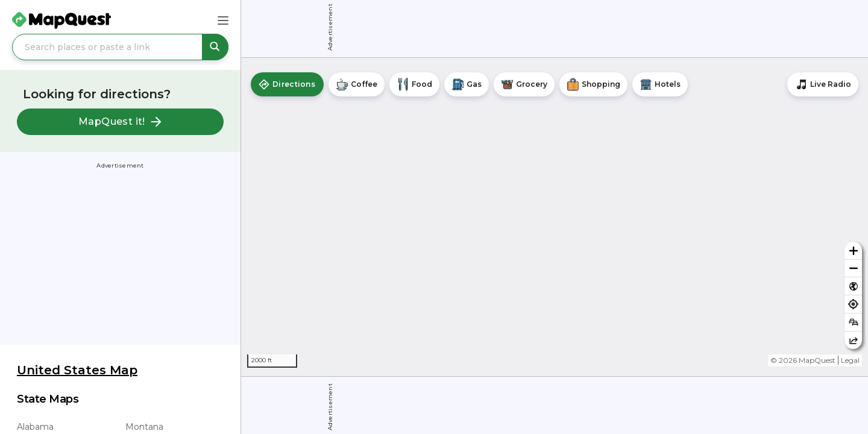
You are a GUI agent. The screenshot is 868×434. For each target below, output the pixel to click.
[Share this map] (853, 340)
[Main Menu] (223, 20)
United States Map (77, 370)
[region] (555, 217)
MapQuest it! (120, 122)
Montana (144, 427)
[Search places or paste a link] (120, 47)
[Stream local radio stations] (823, 84)
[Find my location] (853, 304)
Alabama (35, 427)
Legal (850, 360)
